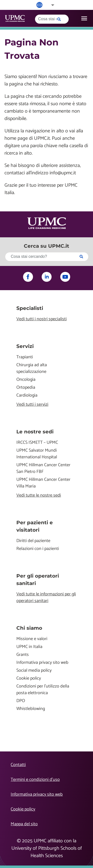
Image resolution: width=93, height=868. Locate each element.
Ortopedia (26, 388)
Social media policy (34, 671)
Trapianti (25, 357)
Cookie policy (29, 678)
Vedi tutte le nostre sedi (39, 495)
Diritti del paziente (33, 541)
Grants (23, 655)
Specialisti (30, 308)
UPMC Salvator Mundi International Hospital (37, 454)
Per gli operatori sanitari (38, 580)
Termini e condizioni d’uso (35, 780)
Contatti (18, 765)
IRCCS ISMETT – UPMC (37, 443)
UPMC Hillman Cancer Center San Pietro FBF (43, 468)
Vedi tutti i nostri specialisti (42, 319)
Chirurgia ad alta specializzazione (32, 368)
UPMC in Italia (29, 647)
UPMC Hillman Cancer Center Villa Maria (43, 483)
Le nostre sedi (35, 432)
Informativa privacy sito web (42, 663)
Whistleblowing (31, 709)
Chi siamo (29, 628)
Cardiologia (27, 395)
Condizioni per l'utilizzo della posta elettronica (43, 690)
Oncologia (26, 380)
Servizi (25, 346)
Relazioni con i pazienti (38, 549)
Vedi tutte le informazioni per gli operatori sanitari (46, 598)
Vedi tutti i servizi (32, 405)
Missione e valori (32, 639)
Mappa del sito (24, 824)
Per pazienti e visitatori (35, 526)
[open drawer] (84, 18)
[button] (49, 5)
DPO (21, 701)
